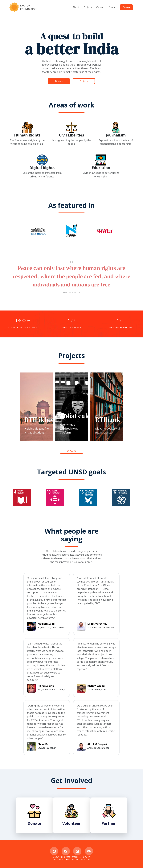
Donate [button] (126, 7)
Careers (100, 7)
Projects (88, 7)
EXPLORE (71, 451)
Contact (113, 7)
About (76, 7)
